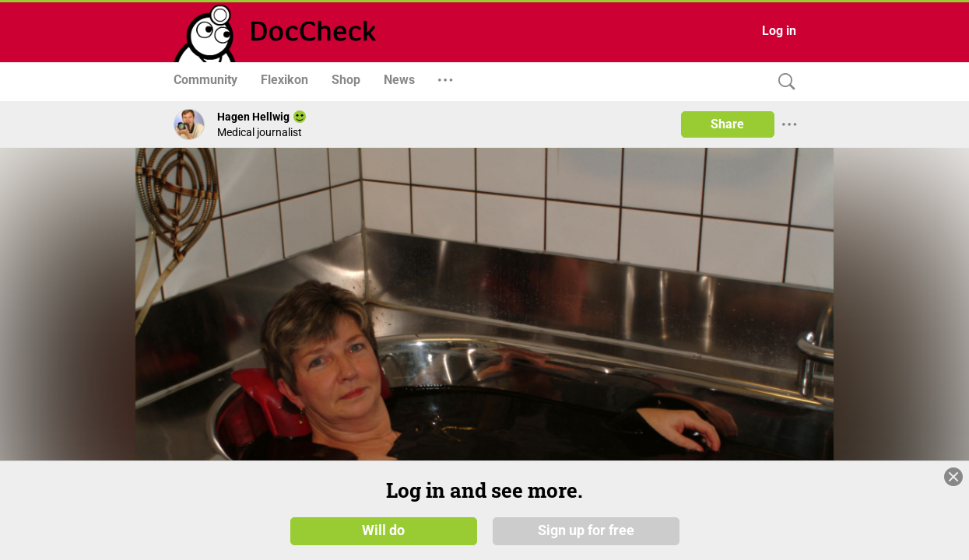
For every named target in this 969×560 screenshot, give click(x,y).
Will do (383, 530)
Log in (779, 31)
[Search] (783, 82)
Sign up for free (586, 530)
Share (727, 124)
